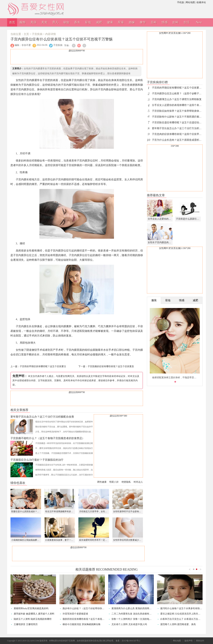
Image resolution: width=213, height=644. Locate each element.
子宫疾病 (37, 34)
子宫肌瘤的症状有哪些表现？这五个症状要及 (111, 366)
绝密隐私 (126, 482)
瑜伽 (66, 22)
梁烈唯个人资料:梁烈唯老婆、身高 (178, 624)
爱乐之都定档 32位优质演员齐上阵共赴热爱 (183, 614)
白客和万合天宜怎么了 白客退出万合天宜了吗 (184, 619)
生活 (186, 22)
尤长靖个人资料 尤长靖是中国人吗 (129, 624)
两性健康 (102, 482)
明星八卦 (114, 482)
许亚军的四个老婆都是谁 (75, 614)
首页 (12, 22)
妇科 (176, 22)
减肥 (99, 22)
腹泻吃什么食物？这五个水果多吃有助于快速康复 (186, 608)
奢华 (143, 22)
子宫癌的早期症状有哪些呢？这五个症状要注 (43, 366)
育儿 (55, 22)
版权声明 (188, 641)
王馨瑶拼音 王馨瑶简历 (26, 624)
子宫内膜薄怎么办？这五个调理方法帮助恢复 (177, 99)
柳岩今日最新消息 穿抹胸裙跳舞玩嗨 (81, 624)
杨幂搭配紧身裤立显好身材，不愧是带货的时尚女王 (179, 378)
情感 (165, 22)
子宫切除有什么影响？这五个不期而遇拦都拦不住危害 (182, 117)
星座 (121, 22)
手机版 (181, 2)
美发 (44, 22)
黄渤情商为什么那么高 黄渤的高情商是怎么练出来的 (138, 608)
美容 (33, 22)
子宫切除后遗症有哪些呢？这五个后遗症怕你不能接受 (182, 123)
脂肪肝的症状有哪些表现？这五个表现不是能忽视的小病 (92, 619)
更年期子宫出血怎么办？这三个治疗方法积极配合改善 (182, 128)
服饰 (23, 22)
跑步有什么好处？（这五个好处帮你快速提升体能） (89, 608)
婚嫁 (132, 22)
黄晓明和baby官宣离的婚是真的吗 (31, 608)
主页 (26, 34)
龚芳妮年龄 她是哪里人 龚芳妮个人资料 (34, 614)
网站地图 (190, 2)
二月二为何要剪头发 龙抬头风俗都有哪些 (133, 614)
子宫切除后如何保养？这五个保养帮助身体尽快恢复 (180, 111)
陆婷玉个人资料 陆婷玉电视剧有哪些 (33, 619)
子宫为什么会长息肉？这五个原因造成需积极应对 (179, 140)
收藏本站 (201, 2)
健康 (110, 22)
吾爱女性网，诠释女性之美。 (46, 4)
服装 (154, 300)
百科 (154, 22)
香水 (77, 22)
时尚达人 (138, 482)
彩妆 (88, 22)
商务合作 (200, 641)
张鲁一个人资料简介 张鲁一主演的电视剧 (133, 619)
